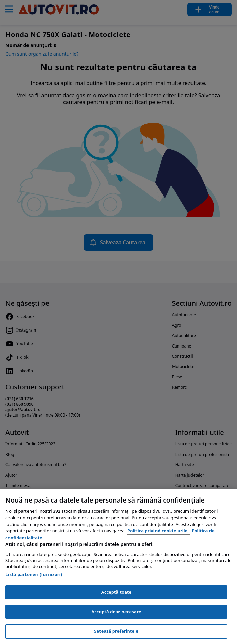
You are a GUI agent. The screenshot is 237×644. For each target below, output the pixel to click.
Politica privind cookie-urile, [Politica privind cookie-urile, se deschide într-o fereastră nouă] (159, 531)
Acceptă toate (116, 592)
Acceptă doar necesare (116, 612)
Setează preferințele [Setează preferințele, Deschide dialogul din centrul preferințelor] (116, 631)
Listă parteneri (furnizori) (34, 574)
